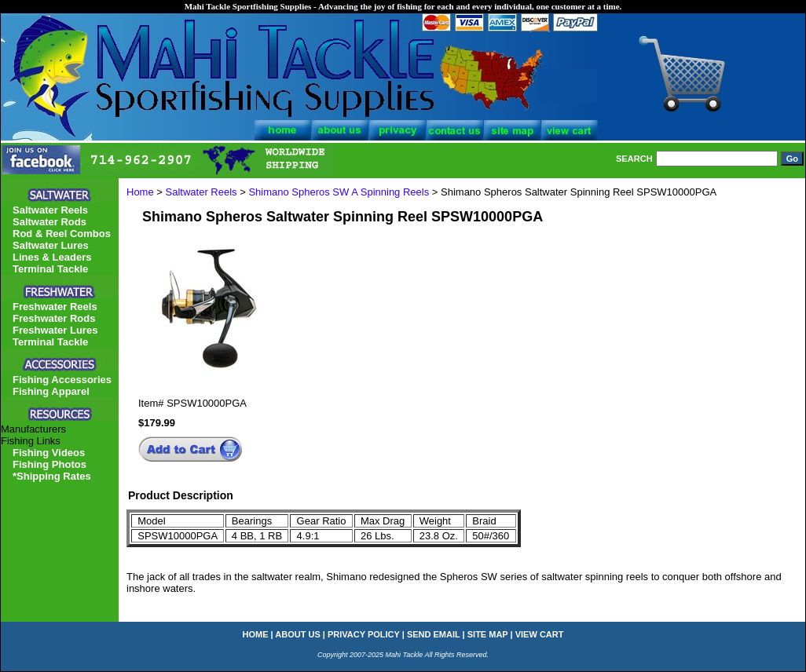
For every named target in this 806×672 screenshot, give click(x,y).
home (256, 634)
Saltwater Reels (201, 192)
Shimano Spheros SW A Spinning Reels (339, 192)
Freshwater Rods (54, 318)
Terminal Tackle (50, 269)
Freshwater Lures (55, 330)
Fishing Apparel (51, 391)
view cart (540, 634)
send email (434, 634)
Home (140, 192)
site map (488, 634)
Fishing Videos (49, 453)
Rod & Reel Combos (62, 234)
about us (297, 634)
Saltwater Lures (51, 245)
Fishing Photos (49, 464)
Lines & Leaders (52, 257)
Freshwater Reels (55, 307)
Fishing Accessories (62, 380)
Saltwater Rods (49, 222)
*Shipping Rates (52, 476)
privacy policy (364, 634)
